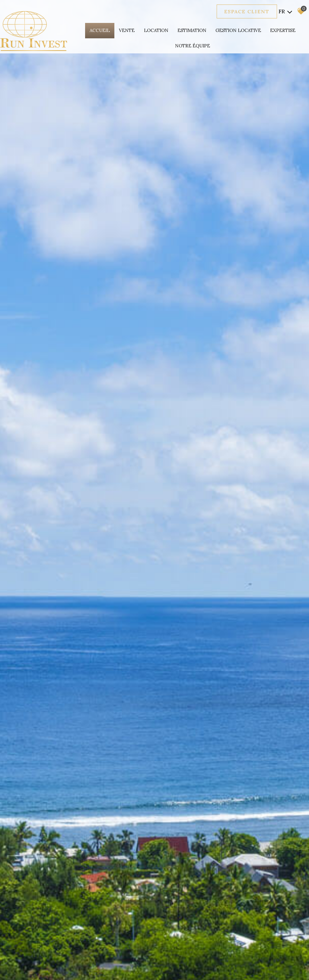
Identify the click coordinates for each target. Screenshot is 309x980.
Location (156, 30)
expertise (283, 30)
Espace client (247, 11)
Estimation (192, 30)
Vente (127, 30)
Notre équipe (193, 46)
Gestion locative (238, 30)
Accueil (100, 30)
